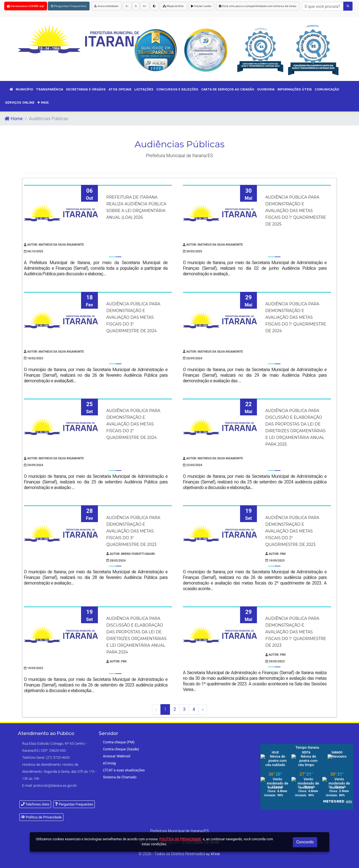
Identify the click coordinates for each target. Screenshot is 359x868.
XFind (215, 854)
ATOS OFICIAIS (120, 89)
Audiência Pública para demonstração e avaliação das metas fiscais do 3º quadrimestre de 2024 (133, 317)
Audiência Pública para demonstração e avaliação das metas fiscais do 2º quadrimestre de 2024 (133, 424)
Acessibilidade (107, 6)
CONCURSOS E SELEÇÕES (177, 89)
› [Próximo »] (203, 709)
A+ (145, 6)
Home (14, 119)
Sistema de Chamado (120, 777)
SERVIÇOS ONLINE (20, 103)
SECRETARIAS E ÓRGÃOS (86, 89)
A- (127, 6)
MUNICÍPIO (24, 89)
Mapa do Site (173, 6)
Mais (43, 103)
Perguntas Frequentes (69, 6)
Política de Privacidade (41, 817)
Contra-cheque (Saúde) (121, 749)
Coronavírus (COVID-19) (26, 6)
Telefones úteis (35, 804)
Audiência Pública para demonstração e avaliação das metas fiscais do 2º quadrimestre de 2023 (292, 531)
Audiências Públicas (180, 144)
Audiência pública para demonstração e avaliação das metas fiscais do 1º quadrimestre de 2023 (296, 632)
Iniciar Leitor (201, 6)
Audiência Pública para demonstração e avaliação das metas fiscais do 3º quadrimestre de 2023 (133, 531)
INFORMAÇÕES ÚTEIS (295, 89)
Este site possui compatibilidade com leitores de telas (258, 6)
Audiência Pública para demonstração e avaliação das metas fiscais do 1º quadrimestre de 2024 (296, 317)
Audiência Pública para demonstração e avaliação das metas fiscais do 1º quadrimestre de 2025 (296, 211)
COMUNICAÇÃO (327, 89)
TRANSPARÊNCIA (50, 89)
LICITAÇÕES (144, 89)
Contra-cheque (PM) (119, 742)
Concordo (305, 842)
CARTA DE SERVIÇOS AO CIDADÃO (228, 89)
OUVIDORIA (266, 89)
